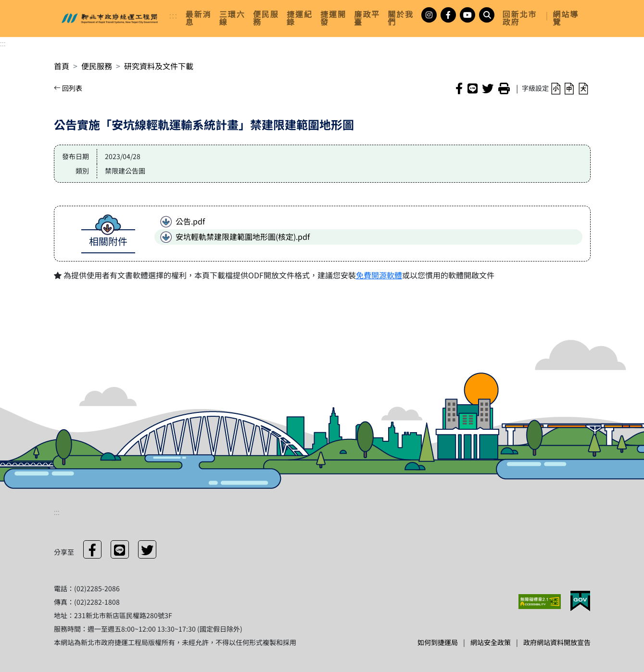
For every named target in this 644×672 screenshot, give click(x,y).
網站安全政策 (491, 642)
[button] (556, 88)
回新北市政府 (519, 19)
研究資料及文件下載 (159, 66)
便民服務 (97, 66)
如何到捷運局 (438, 642)
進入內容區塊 (23, 6)
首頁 (62, 66)
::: (174, 15)
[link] (199, 19)
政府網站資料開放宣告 (557, 642)
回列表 (68, 88)
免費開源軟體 (379, 275)
